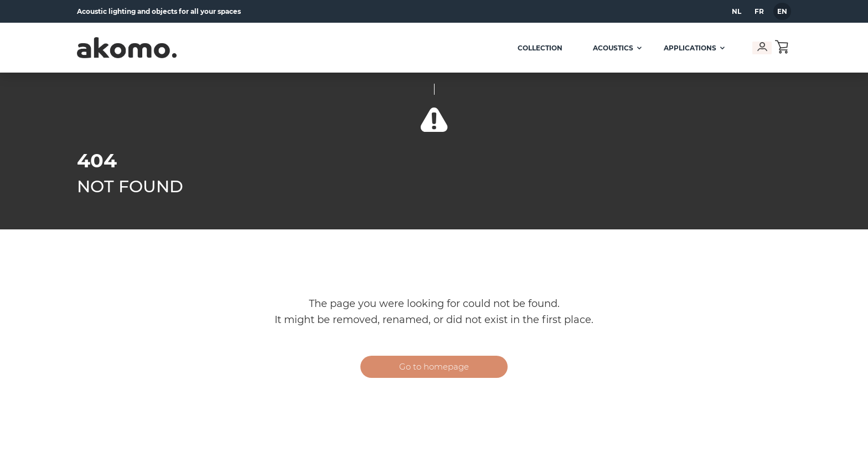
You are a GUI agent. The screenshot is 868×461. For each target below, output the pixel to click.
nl (737, 11)
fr (759, 11)
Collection (536, 48)
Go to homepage (434, 367)
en (782, 11)
